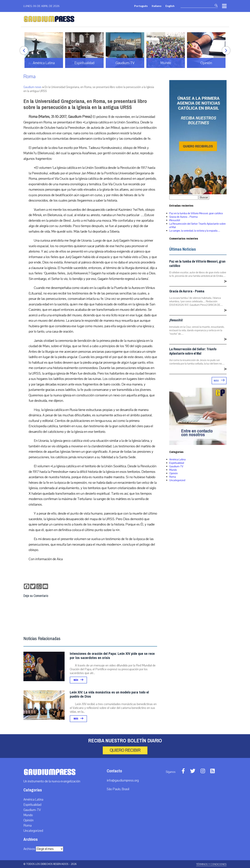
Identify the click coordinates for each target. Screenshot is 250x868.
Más (78, 680)
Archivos (29, 849)
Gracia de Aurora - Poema (187, 291)
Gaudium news (32, 87)
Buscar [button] (204, 197)
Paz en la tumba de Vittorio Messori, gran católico (196, 213)
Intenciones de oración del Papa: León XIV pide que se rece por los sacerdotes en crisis (112, 656)
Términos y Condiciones (211, 864)
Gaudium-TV (176, 466)
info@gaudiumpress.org (123, 780)
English (170, 6)
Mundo (173, 470)
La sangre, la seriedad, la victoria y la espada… (195, 231)
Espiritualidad (177, 463)
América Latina (177, 459)
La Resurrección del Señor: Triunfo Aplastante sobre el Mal (193, 351)
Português (141, 6)
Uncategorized (177, 480)
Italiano (157, 6)
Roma (30, 77)
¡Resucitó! (175, 220)
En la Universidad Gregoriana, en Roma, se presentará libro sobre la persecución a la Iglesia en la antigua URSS (85, 104)
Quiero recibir (125, 750)
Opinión (174, 473)
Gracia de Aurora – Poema (183, 217)
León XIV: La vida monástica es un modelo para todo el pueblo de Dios (109, 694)
